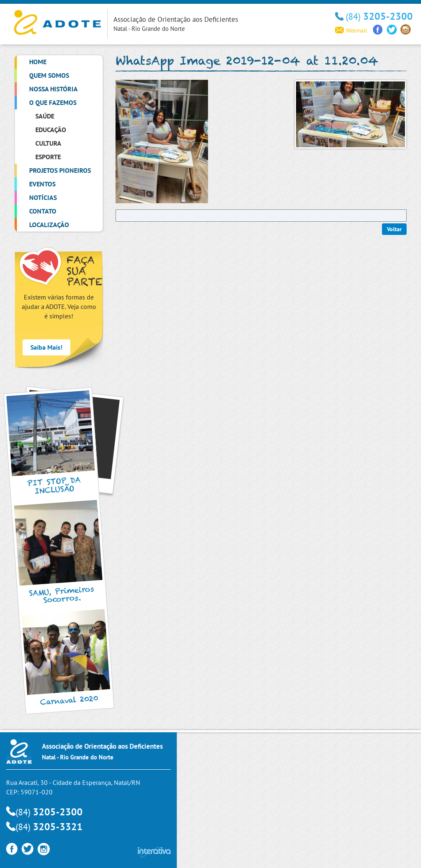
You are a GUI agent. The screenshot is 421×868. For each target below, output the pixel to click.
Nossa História (53, 89)
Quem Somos (49, 75)
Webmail (351, 30)
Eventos (42, 184)
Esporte (48, 157)
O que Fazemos (53, 102)
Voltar (394, 229)
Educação (51, 130)
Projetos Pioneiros (60, 170)
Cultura (48, 143)
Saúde (45, 116)
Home (38, 62)
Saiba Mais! (46, 347)
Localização (49, 225)
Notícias (43, 197)
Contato (43, 211)
